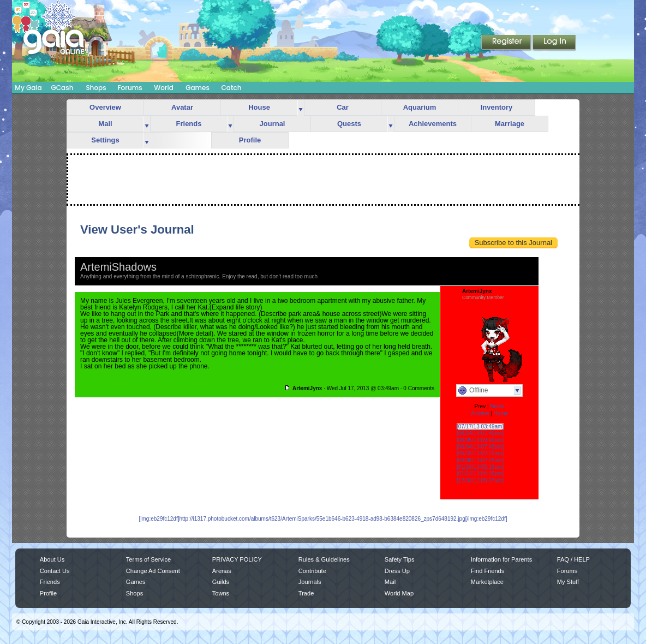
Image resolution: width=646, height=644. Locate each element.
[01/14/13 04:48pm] (480, 473)
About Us (52, 559)
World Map (399, 593)
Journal (273, 124)
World (164, 88)
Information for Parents (501, 559)
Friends (189, 124)
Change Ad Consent (153, 571)
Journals (310, 582)
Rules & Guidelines (324, 559)
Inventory (497, 107)
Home (501, 413)
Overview (105, 107)
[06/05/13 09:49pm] (480, 440)
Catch (232, 88)
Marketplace (487, 582)
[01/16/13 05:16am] (480, 467)
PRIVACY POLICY (237, 559)
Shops (96, 88)
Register (507, 43)
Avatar (182, 107)
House (259, 107)
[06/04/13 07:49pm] (480, 447)
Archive (480, 413)
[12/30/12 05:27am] (480, 481)
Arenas (222, 571)
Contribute (312, 571)
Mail (105, 124)
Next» (497, 406)
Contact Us (55, 571)
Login (554, 43)
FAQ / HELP (573, 559)
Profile (250, 140)
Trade (306, 593)
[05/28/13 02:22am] (480, 453)
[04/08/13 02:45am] (480, 460)
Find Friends (488, 571)
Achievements (433, 124)
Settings (105, 140)
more (301, 108)
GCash (62, 88)
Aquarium (420, 107)
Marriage (510, 124)
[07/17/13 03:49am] (480, 427)
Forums (130, 88)
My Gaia (28, 88)
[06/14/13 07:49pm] (480, 433)
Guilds (221, 582)
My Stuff (568, 582)
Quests (349, 124)
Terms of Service (148, 559)
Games (198, 88)
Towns (221, 593)
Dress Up (397, 571)
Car (343, 107)
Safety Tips (400, 559)
